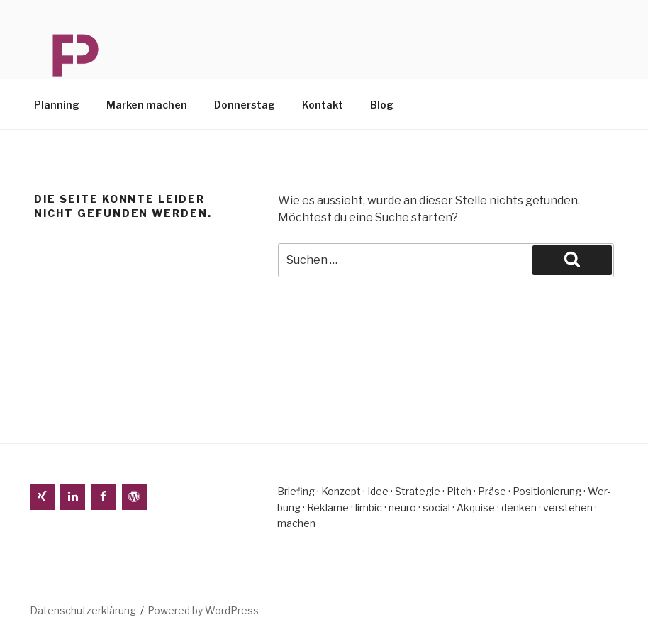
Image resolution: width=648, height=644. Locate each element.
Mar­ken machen (147, 105)
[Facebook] (103, 497)
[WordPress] (134, 497)
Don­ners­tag (245, 105)
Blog (382, 105)
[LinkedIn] (73, 497)
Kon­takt (323, 105)
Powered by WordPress (203, 610)
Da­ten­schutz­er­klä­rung (83, 610)
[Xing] (42, 497)
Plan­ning (57, 105)
